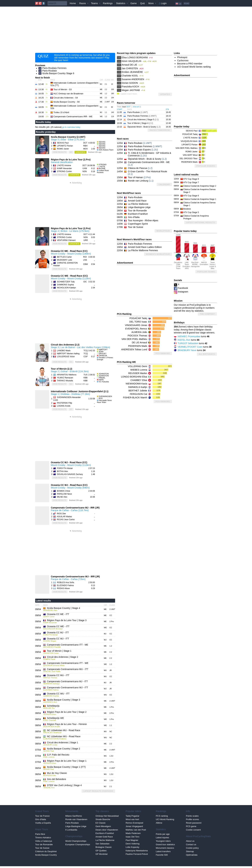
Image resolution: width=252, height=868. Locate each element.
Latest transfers (163, 851)
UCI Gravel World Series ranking (194, 67)
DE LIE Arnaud (139, 343)
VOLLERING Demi (137, 366)
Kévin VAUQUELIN (132, 61)
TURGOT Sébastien (188, 343)
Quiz (143, 3)
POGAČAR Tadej (138, 318)
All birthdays (207, 354)
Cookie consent (193, 830)
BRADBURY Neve (187, 350)
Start (120, 109)
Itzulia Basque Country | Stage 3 (63, 700)
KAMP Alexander (64, 168)
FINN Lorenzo (49, 757)
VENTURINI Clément (66, 240)
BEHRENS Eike (50, 775)
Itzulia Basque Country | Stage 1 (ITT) (66, 767)
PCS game (191, 826)
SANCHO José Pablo (52, 671)
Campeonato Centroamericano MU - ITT (68, 669)
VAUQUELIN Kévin (189, 141)
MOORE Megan (50, 641)
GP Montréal (101, 854)
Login (164, 3)
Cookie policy (192, 848)
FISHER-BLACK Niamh (135, 398)
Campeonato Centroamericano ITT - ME (68, 645)
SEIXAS (102, 142)
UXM (85, 168)
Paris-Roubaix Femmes (54, 68)
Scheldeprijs (53, 706)
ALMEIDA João (139, 332)
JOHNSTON (104, 374)
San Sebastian (102, 844)
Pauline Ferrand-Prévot (137, 854)
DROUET (103, 354)
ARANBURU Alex (50, 610)
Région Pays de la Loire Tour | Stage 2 (67, 712)
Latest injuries (162, 838)
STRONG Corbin (64, 171)
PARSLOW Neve (64, 494)
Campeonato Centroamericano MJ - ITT (67, 681)
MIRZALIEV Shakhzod (52, 733)
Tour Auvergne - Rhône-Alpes (143, 220)
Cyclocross (183, 60)
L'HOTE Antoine (64, 165)
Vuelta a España (43, 823)
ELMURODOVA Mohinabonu (55, 739)
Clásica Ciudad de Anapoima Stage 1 (200, 199)
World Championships (76, 841)
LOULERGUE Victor (66, 357)
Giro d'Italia (134, 217)
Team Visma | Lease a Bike (213, 261)
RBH (85, 146)
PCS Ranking (163, 353)
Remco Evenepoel (134, 823)
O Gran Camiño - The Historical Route (148, 171)
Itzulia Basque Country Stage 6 (58, 73)
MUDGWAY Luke (65, 260)
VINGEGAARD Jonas (136, 325)
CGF (86, 357)
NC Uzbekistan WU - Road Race (64, 736)
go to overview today (71, 127)
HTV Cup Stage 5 (191, 212)
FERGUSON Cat (138, 394)
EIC (85, 282)
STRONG (103, 164)
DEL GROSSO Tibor (189, 159)
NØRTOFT (103, 350)
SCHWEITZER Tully (66, 282)
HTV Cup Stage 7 (191, 182)
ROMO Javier (63, 149)
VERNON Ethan (50, 714)
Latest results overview (98, 791)
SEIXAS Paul (63, 143)
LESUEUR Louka (50, 745)
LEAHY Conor (49, 616)
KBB (86, 378)
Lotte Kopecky (132, 847)
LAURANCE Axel (50, 702)
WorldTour (163, 231)
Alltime (159, 823)
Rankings (108, 3)
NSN (85, 171)
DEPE (101, 380)
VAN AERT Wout (190, 155)
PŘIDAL (102, 378)
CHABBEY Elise (139, 380)
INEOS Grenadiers (204, 259)
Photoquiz (182, 57)
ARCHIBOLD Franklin (52, 647)
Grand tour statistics (165, 844)
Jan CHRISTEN (130, 68)
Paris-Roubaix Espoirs (139, 150)
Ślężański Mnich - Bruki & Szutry (144, 127)
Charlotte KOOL (130, 76)
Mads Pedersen (133, 833)
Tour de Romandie (137, 211)
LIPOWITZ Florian (65, 146)
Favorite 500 (162, 855)
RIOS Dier (62, 514)
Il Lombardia (71, 830)
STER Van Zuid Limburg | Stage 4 (64, 785)
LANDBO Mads (64, 351)
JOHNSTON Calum (51, 653)
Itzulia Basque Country (46, 855)
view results (60, 152)
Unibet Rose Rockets (103, 171)
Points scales (192, 816)
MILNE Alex (62, 497)
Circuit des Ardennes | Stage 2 (63, 657)
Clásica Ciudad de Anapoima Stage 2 (200, 186)
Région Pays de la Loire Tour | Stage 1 (67, 761)
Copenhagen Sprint (138, 224)
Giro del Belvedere (56, 779)
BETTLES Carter (64, 257)
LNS (85, 260)
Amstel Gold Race (137, 201)
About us (190, 841)
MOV (85, 149)
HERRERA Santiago (51, 684)
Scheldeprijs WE (55, 718)
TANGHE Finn (49, 788)
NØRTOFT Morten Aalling (68, 354)
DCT (85, 143)
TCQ (86, 351)
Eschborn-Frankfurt (138, 214)
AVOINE (102, 168)
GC (71, 152)
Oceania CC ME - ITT (58, 614)
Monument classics (165, 848)
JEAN (101, 352)
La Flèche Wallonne (138, 204)
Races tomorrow (160, 130)
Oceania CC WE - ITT (58, 626)
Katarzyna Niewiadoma (137, 851)
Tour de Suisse (136, 227)
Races (83, 3)
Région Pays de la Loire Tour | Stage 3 (67, 620)
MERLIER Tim (49, 708)
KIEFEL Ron (184, 340)
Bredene (187, 209)
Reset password (194, 823)
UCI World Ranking (165, 819)
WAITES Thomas (50, 678)
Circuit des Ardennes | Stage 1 (63, 742)
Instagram (183, 292)
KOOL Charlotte (50, 720)
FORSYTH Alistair (65, 468)
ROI (85, 257)
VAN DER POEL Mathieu (134, 339)
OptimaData (192, 855)
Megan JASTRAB (131, 90)
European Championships (78, 844)
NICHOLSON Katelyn (66, 288)
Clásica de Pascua (138, 168)
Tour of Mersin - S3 (63, 89)
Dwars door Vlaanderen (107, 830)
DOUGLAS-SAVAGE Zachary (70, 474)
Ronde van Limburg (138, 181)
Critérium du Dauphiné (46, 851)
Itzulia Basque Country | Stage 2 (63, 749)
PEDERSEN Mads (138, 346)
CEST (128, 107)
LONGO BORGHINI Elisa (134, 377)
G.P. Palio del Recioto (58, 755)
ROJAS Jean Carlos (66, 520)
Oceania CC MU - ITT (58, 675)
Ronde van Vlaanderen (76, 819)
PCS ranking (162, 816)
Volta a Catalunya (44, 841)
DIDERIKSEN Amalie (52, 726)
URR (86, 240)
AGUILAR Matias (64, 517)
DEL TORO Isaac (138, 322)
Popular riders (206, 166)
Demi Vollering (133, 844)
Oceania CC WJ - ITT (58, 639)
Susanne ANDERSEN (133, 79)
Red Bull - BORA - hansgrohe (195, 260)
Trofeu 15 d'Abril (61, 112)
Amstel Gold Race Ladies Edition (145, 247)
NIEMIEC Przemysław (189, 336)
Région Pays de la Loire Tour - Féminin (67, 724)
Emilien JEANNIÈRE (132, 72)
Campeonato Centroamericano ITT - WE (68, 663)
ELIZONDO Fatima (65, 585)
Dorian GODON (130, 83)
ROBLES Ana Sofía (66, 582)
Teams (94, 3)
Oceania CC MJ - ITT (58, 633)
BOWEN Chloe (64, 491)
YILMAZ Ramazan (65, 378)
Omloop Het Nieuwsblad (107, 816)
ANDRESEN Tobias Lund (134, 349)
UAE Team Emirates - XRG (187, 261)
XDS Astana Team (106, 150)
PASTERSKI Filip (65, 403)
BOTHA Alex (63, 471)
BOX (101, 398)
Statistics (121, 3)
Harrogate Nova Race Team (104, 401)
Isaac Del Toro (133, 837)
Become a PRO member (190, 64)
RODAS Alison (63, 588)
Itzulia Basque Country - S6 (67, 102)
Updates (165, 94)
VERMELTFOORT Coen (190, 347)
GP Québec (101, 851)
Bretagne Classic (104, 847)
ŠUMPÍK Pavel (49, 659)
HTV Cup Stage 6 (191, 196)
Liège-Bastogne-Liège (139, 207)
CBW (86, 264)
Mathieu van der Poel (136, 830)
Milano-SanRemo (74, 816)
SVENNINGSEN (105, 396)
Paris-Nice (40, 834)
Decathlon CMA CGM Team (178, 261)
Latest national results (201, 222)
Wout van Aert (132, 819)
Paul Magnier (132, 840)
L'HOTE (102, 166)
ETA (167, 109)
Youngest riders (163, 841)
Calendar (164, 184)
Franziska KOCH (130, 87)
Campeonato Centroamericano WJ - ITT (67, 687)
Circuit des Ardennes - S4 (66, 98)
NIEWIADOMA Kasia (136, 384)
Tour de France (42, 816)
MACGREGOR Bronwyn (53, 629)
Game (134, 3)
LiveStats (81, 152)
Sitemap (190, 851)
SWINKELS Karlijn (138, 387)
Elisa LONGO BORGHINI (135, 57)
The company (207, 314)
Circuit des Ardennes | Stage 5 (143, 120)
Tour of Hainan (135, 177)
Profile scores (192, 819)
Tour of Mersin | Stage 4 (140, 123)
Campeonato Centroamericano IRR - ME (149, 162)
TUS (86, 375)
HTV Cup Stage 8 (191, 179)
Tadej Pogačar (133, 816)
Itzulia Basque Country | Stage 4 (63, 608)
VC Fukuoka (104, 382)
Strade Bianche (103, 819)
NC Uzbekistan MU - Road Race (64, 730)
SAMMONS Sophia (65, 285)
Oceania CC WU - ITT (58, 694)
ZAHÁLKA (103, 356)
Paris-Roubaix (50, 71)
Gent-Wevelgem (103, 826)
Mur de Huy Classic (57, 773)
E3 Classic (100, 823)
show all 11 (137, 107)
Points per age (163, 834)
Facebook (183, 288)
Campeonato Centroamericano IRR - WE (73, 117)
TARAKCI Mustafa (65, 381)
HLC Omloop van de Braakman (68, 94)
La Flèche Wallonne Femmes (143, 250)
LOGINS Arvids (64, 406)
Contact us (191, 844)
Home (73, 3)
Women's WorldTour (158, 254)
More (151, 3)
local (124, 107)
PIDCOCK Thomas (137, 336)
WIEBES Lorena (139, 370)
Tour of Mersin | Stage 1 (59, 651)
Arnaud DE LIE (129, 65)
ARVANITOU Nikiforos (67, 375)
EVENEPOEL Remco (136, 329)
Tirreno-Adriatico (43, 838)
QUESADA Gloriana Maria (54, 665)
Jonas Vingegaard (134, 826)
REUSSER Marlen (138, 373)
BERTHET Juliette (138, 391)
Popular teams (206, 272)
